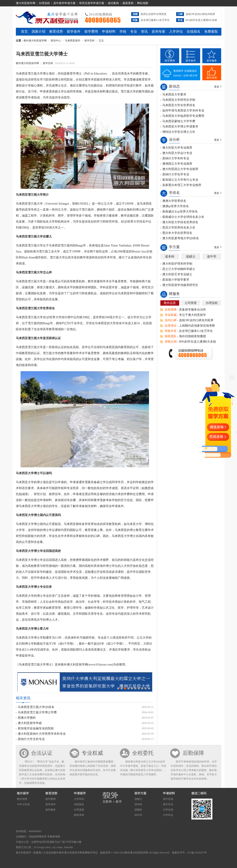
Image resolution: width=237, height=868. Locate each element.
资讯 (144, 32)
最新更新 (128, 3)
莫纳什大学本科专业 (176, 158)
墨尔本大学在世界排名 (177, 233)
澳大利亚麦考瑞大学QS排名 (181, 238)
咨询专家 (158, 32)
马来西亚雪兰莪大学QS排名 (36, 707)
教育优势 (56, 32)
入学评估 (176, 32)
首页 (24, 32)
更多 (217, 87)
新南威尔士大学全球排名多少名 (183, 217)
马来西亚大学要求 (174, 95)
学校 (123, 32)
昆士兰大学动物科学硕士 (179, 269)
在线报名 (194, 32)
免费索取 (211, 32)
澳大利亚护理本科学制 (177, 264)
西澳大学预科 (27, 718)
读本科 (170, 257)
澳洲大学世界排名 (174, 201)
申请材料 (109, 32)
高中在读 (168, 799)
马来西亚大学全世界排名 (179, 105)
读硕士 (191, 257)
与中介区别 (23, 804)
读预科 (138, 810)
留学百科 (89, 41)
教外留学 (23, 793)
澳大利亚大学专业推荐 (177, 148)
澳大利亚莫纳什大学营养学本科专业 (42, 734)
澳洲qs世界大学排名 (176, 206)
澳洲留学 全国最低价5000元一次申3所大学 (185, 73)
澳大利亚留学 (24, 853)
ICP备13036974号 (197, 853)
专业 (134, 32)
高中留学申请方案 (64, 3)
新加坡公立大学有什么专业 (180, 180)
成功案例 (113, 3)
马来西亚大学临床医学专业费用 (183, 116)
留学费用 (91, 32)
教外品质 (170, 303)
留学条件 (74, 32)
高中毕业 (168, 804)
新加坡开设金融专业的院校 (36, 728)
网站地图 (143, 3)
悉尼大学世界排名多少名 (179, 228)
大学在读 (168, 810)
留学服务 (212, 61)
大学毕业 (168, 815)
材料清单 (79, 815)
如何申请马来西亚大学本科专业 (183, 111)
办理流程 (44, 3)
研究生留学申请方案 (92, 3)
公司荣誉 (191, 303)
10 (149, 688)
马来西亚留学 (73, 41)
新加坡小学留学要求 (176, 280)
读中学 (212, 257)
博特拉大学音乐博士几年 (179, 132)
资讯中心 (56, 41)
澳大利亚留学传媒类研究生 (180, 285)
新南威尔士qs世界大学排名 (180, 212)
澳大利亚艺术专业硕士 (177, 274)
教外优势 (212, 78)
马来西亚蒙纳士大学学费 (179, 121)
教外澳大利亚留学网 (47, 17)
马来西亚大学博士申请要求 (180, 127)
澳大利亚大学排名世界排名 (180, 222)
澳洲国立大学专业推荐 (177, 164)
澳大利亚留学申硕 (30, 723)
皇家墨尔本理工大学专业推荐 (182, 185)
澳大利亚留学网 (26, 3)
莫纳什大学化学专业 (176, 174)
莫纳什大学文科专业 (31, 739)
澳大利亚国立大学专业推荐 (180, 169)
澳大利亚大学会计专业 (177, 153)
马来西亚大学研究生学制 (179, 100)
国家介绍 (39, 32)
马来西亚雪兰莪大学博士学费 (37, 712)
